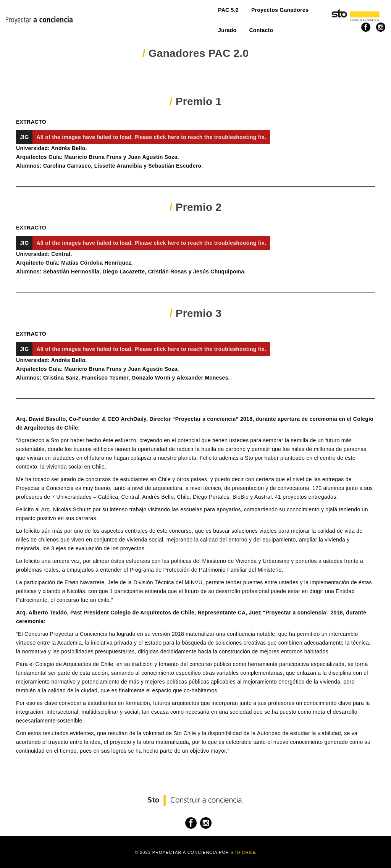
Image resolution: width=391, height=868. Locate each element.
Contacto (231, 14)
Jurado (197, 14)
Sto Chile (243, 852)
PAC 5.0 (95, 14)
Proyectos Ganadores (147, 14)
